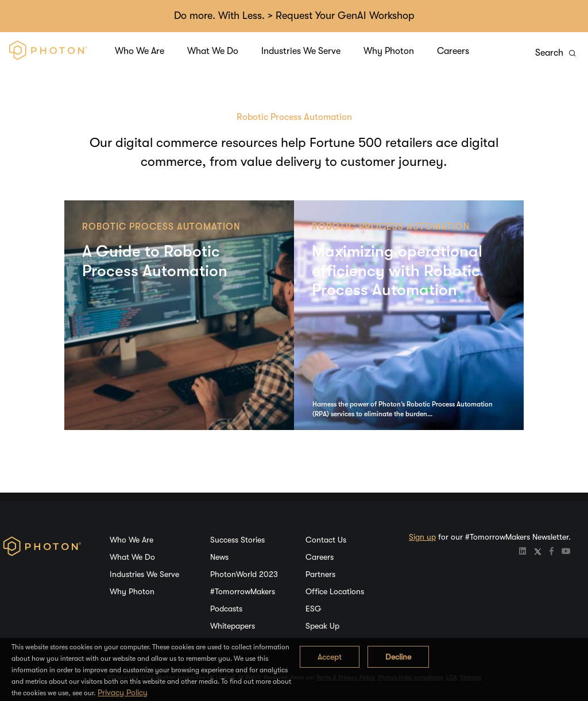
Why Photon (389, 51)
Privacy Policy (123, 692)
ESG (314, 609)
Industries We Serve (301, 51)
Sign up (422, 537)
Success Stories (237, 540)
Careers (453, 51)
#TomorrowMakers (243, 591)
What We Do (213, 51)
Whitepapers (233, 626)
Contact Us (326, 540)
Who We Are (140, 51)
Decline (398, 657)
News (219, 557)
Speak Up (322, 626)
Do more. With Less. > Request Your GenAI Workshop (294, 16)
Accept (330, 657)
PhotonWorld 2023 (244, 574)
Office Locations (335, 591)
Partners (320, 574)
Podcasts (226, 609)
